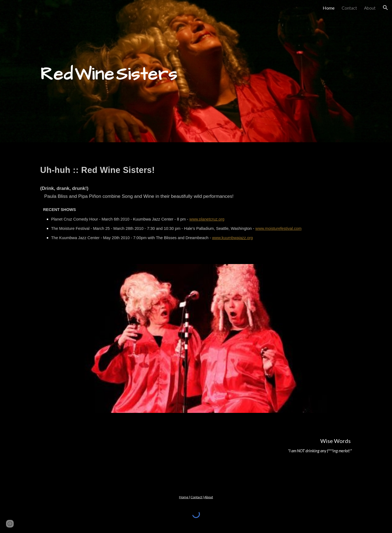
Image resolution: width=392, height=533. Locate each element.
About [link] (370, 8)
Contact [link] (349, 8)
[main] (196, 71)
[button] (385, 8)
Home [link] (329, 8)
